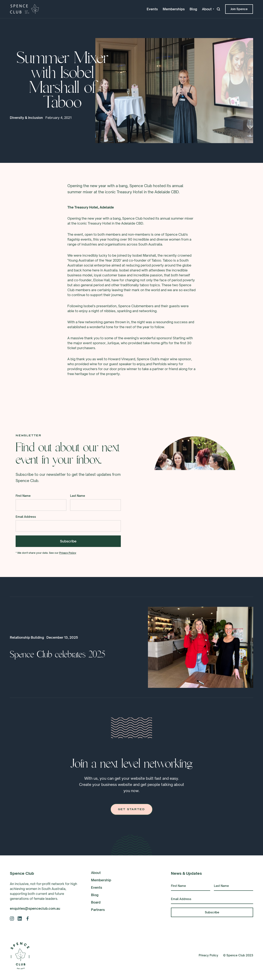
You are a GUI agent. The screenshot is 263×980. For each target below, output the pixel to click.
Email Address (26, 517)
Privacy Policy (68, 553)
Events (152, 9)
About (96, 873)
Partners (98, 910)
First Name (23, 496)
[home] (24, 9)
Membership (101, 880)
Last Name (78, 496)
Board (96, 902)
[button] (208, 9)
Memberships (174, 9)
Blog (193, 9)
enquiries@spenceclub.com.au (35, 908)
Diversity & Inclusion (26, 118)
